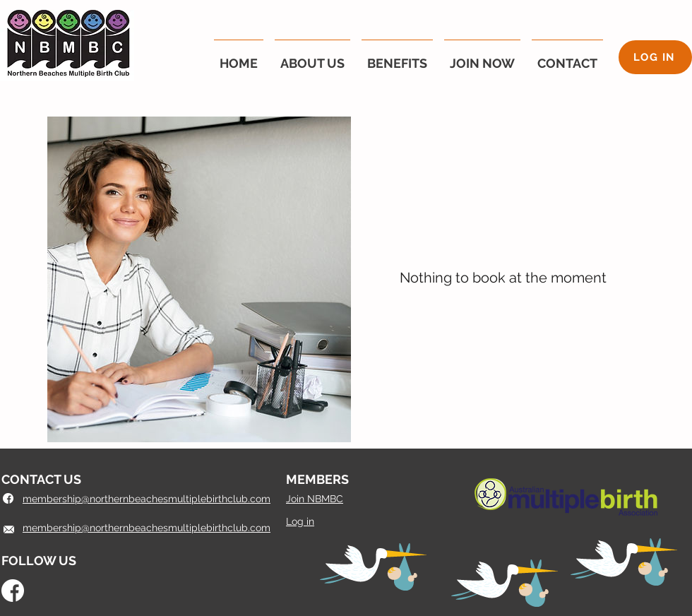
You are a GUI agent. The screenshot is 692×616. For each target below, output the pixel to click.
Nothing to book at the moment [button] (503, 278)
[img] (199, 279)
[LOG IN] (655, 57)
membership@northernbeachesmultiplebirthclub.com (147, 528)
